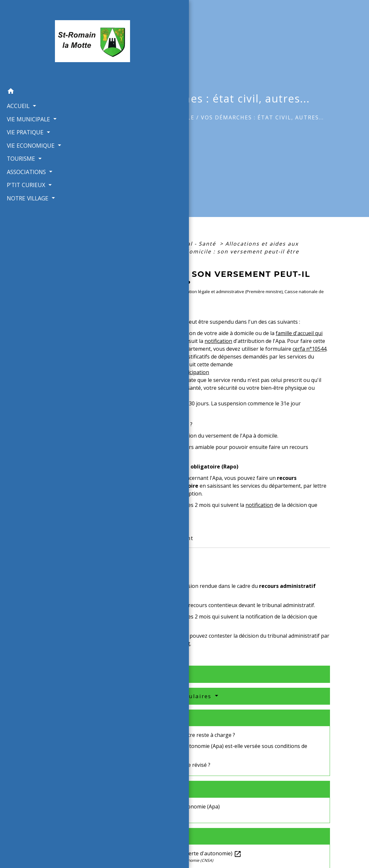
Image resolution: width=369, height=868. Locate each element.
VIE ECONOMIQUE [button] (30, 132)
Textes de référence (142, 674)
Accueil (125, 117)
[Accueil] (33, 36)
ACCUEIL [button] (17, 92)
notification (218, 341)
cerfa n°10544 (310, 349)
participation (193, 372)
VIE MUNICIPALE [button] (27, 105)
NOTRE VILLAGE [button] (26, 184)
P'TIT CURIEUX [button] (25, 171)
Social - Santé (196, 244)
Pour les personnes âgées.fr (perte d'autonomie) (178, 853)
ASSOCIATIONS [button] (25, 158)
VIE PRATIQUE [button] (24, 119)
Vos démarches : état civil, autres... (262, 117)
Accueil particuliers (136, 244)
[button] (33, 78)
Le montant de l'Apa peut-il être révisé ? (162, 765)
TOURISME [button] (20, 145)
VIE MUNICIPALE (169, 117)
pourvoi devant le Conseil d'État (152, 644)
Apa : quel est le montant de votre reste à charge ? (174, 735)
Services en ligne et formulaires (162, 696)
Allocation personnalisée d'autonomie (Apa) (167, 807)
